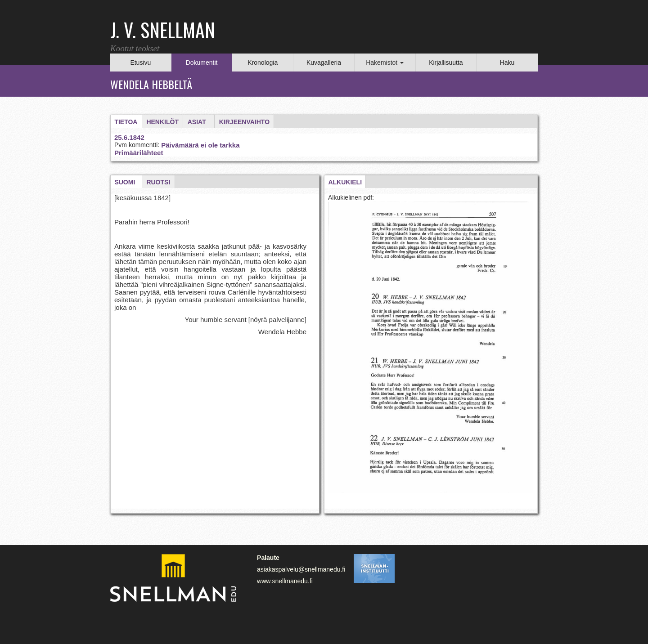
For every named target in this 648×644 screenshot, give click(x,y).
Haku (507, 63)
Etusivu (140, 63)
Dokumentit (202, 63)
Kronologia (263, 63)
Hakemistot (385, 63)
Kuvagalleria (324, 63)
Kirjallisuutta (446, 63)
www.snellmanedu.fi (285, 581)
